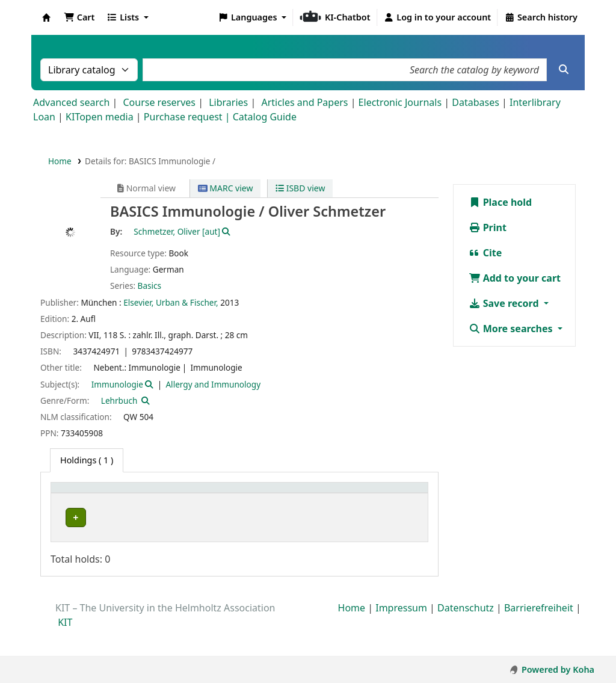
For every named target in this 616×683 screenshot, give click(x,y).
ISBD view (300, 188)
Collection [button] (173, 507)
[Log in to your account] (438, 17)
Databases (476, 102)
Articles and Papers (304, 102)
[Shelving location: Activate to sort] (260, 500)
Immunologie (117, 384)
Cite (485, 253)
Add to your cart (515, 278)
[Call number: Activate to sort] (342, 500)
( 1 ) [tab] (87, 460)
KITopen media (100, 117)
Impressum (401, 634)
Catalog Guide (265, 117)
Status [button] (396, 507)
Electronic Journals (400, 102)
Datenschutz (466, 634)
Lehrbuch (119, 400)
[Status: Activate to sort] (402, 500)
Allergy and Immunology (213, 384)
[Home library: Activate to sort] (99, 500)
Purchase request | (188, 117)
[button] (79, 17)
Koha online (46, 17)
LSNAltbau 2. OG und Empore (251, 543)
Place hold (500, 202)
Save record (505, 303)
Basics (150, 286)
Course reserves (159, 102)
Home (60, 161)
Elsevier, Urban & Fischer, (171, 302)
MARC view (226, 188)
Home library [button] (84, 507)
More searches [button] (512, 329)
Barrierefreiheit (539, 634)
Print (488, 227)
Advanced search (71, 102)
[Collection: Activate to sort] (180, 500)
